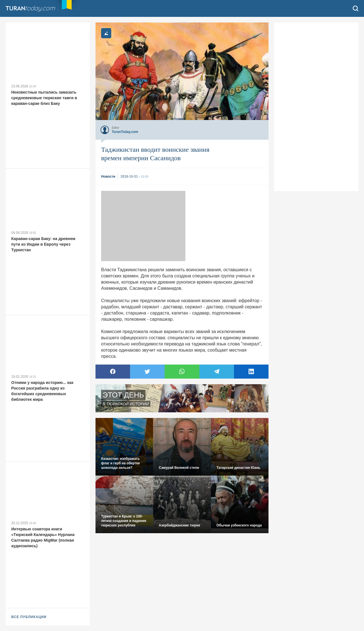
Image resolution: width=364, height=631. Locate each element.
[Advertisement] (143, 226)
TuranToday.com (31, 8)
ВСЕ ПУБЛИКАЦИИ (29, 617)
